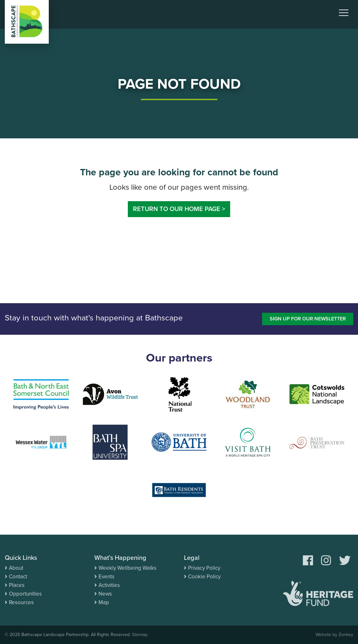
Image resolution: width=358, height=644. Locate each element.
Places (17, 585)
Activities (109, 585)
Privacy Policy (204, 568)
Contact (18, 577)
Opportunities (25, 594)
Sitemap (140, 635)
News (105, 594)
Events (106, 577)
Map (104, 602)
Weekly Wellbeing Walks (128, 568)
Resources (21, 602)
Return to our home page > (179, 209)
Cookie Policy (204, 577)
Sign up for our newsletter (308, 319)
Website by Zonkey (334, 635)
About (16, 568)
